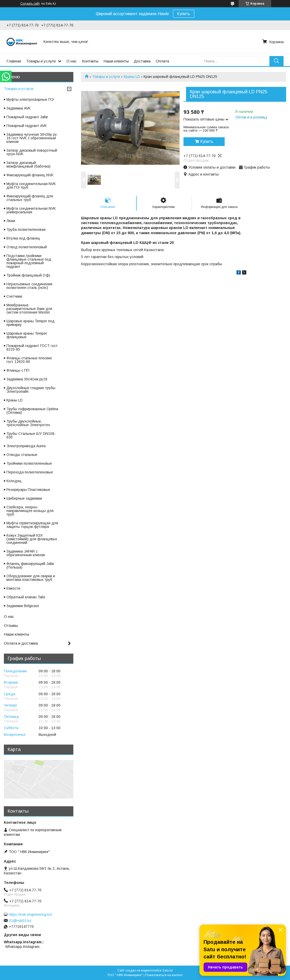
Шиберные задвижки (24, 498)
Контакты (90, 61)
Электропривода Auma (26, 446)
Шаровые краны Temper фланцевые (27, 335)
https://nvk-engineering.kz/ (30, 914)
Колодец (14, 481)
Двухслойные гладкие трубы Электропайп (31, 390)
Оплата (162, 61)
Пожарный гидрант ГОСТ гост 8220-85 (32, 347)
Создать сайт (30, 4)
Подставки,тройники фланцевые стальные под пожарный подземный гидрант (29, 261)
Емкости (13, 588)
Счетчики (14, 296)
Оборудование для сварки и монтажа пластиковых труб (31, 578)
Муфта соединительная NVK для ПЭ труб (31, 186)
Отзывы (11, 625)
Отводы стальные (22, 455)
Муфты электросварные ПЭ (30, 99)
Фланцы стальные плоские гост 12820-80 (29, 360)
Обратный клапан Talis (26, 597)
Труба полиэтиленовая (26, 230)
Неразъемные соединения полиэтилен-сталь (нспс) (29, 286)
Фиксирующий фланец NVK (30, 175)
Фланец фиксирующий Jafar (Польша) (30, 565)
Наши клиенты (116, 61)
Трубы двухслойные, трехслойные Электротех (28, 423)
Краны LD (132, 77)
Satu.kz (168, 970)
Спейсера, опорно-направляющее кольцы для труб (30, 511)
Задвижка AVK (19, 108)
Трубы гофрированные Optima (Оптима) (32, 411)
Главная (14, 61)
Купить (184, 14)
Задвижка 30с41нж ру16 (27, 379)
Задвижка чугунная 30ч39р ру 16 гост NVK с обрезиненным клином (32, 138)
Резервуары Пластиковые (28, 490)
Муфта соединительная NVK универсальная (31, 210)
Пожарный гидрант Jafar (27, 117)
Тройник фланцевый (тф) (28, 275)
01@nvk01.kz (20, 921)
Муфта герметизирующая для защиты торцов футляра (32, 525)
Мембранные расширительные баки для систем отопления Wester (29, 309)
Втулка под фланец (23, 238)
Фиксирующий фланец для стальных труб (30, 198)
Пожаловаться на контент (164, 975)
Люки (11, 221)
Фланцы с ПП (18, 370)
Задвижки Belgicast (23, 606)
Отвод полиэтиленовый (27, 247)
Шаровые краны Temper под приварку (30, 323)
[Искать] (276, 61)
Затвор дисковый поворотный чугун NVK (32, 152)
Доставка (142, 61)
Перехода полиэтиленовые (30, 472)
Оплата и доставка (21, 643)
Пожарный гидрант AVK (27, 126)
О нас (72, 61)
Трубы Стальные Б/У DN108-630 (31, 435)
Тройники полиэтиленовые (29, 463)
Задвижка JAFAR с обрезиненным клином (26, 553)
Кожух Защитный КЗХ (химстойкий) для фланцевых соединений (32, 539)
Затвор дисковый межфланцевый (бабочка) (28, 164)
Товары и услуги (41, 61)
